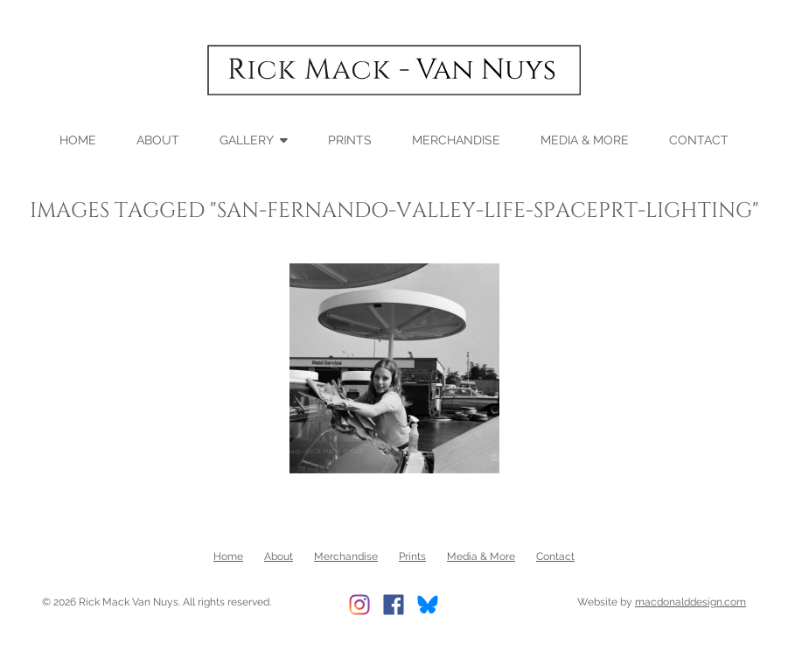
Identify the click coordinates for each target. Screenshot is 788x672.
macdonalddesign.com (690, 601)
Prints (350, 139)
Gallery (247, 139)
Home (78, 139)
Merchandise (456, 139)
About (158, 139)
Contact (699, 139)
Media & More (585, 139)
